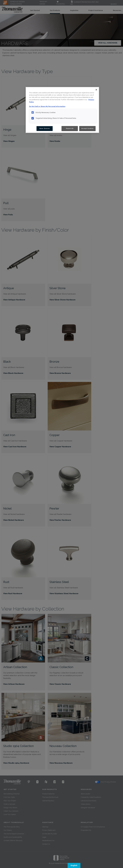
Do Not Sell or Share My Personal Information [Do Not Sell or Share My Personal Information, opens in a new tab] (47, 106)
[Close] (96, 90)
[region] (62, 110)
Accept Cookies (87, 128)
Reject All (70, 128)
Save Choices (45, 128)
